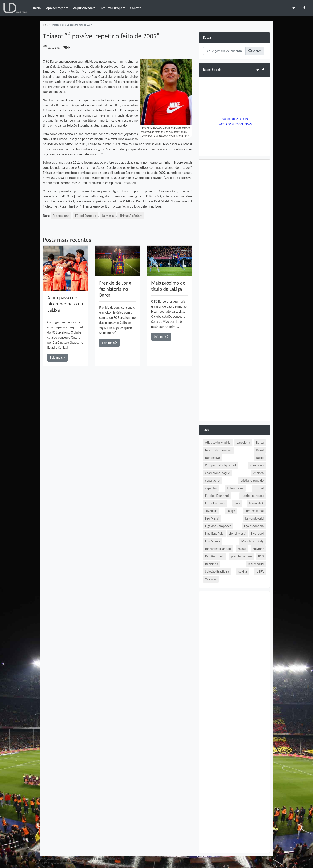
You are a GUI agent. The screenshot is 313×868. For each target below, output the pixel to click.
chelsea (259, 473)
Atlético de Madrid (218, 443)
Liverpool (257, 534)
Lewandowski (254, 518)
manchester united (218, 549)
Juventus (211, 511)
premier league (241, 556)
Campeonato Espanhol (221, 465)
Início (37, 8)
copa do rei (213, 480)
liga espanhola (254, 526)
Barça (260, 443)
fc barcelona (61, 216)
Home (45, 25)
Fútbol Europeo (86, 216)
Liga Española (214, 534)
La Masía (108, 216)
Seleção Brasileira (217, 571)
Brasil (260, 450)
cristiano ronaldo (252, 480)
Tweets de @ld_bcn (234, 119)
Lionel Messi (237, 534)
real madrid (256, 564)
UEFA (260, 571)
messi (242, 549)
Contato (136, 8)
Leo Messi (212, 518)
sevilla (243, 571)
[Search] (224, 51)
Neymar (258, 549)
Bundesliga (213, 458)
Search (255, 51)
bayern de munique (218, 450)
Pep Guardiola (215, 556)
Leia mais (58, 357)
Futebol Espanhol (217, 496)
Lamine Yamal (254, 511)
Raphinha (212, 564)
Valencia (211, 579)
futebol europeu (252, 496)
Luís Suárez (213, 541)
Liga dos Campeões (218, 526)
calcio (260, 458)
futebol (259, 488)
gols (237, 503)
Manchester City (252, 541)
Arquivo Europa (111, 8)
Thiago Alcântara (131, 216)
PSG (261, 556)
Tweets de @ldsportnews (234, 124)
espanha (211, 488)
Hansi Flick (256, 503)
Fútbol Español (215, 503)
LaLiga (231, 511)
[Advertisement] (118, 426)
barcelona (243, 443)
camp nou (257, 465)
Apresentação (56, 8)
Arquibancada (83, 8)
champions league (218, 473)
